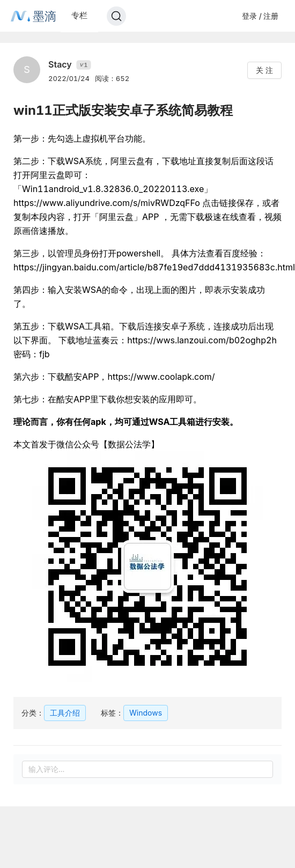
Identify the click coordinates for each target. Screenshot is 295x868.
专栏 (79, 15)
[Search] (116, 16)
